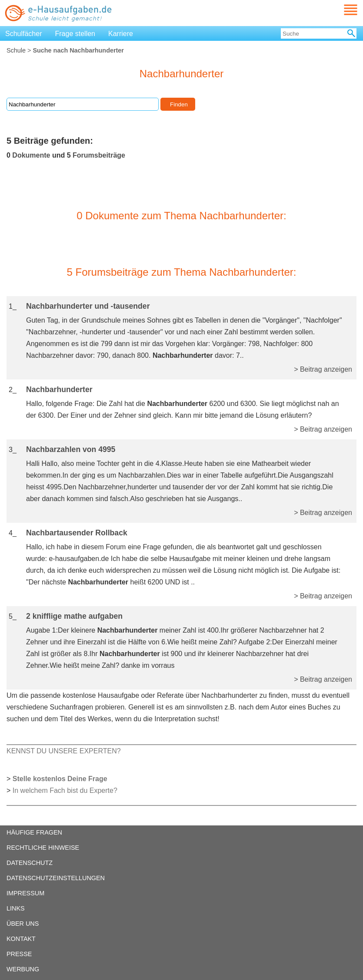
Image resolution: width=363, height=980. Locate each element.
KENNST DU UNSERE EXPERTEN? (64, 751)
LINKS (16, 908)
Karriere (121, 34)
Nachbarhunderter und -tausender (88, 306)
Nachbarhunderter (59, 389)
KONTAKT (21, 939)
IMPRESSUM (25, 893)
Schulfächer (24, 34)
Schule (16, 50)
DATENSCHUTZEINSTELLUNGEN (56, 878)
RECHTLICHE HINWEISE (43, 848)
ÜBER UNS (23, 924)
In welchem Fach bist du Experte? (65, 790)
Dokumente (31, 155)
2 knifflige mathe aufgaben (74, 616)
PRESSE (19, 954)
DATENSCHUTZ (30, 863)
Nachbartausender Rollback (77, 533)
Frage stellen (75, 34)
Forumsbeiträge (99, 155)
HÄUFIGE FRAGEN (34, 832)
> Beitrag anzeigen (323, 369)
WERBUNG (23, 969)
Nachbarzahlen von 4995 (71, 449)
